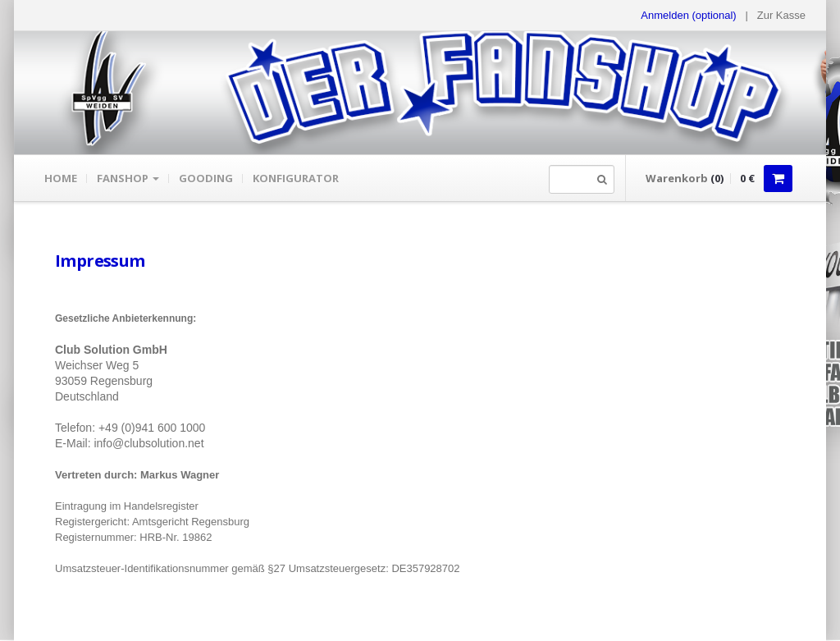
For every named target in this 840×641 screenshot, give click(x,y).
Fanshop (128, 178)
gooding (206, 178)
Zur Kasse (781, 15)
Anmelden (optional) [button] (688, 15)
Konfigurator (296, 178)
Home (61, 178)
